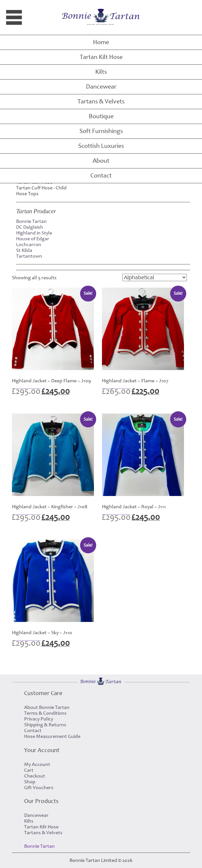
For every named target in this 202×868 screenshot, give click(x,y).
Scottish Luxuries (101, 146)
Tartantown (29, 256)
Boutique (101, 116)
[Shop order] (154, 277)
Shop (30, 782)
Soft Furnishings (101, 131)
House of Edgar (33, 239)
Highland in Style (34, 233)
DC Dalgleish (30, 227)
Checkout (35, 776)
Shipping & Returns (45, 725)
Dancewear (101, 87)
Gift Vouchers (39, 787)
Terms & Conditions (45, 713)
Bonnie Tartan (31, 221)
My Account (37, 764)
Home (101, 42)
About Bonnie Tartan (47, 707)
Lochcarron (29, 244)
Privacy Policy (39, 719)
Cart (29, 770)
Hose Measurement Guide (52, 736)
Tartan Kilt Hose (101, 57)
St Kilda (24, 250)
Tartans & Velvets (101, 101)
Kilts (101, 72)
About (101, 161)
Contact (101, 176)
